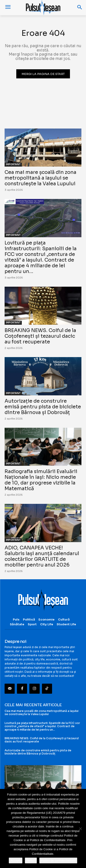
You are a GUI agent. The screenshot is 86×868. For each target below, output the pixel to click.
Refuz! (31, 860)
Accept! (15, 860)
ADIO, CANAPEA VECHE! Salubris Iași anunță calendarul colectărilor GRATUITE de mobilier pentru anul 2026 (42, 556)
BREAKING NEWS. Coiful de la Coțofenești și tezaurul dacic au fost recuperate (40, 336)
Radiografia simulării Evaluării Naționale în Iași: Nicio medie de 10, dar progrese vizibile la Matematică (41, 480)
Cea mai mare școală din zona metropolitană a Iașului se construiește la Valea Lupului (40, 178)
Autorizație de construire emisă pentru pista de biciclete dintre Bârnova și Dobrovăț (43, 407)
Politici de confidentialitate (58, 860)
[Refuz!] (80, 829)
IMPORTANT (13, 164)
